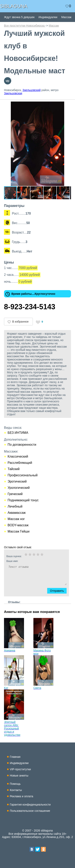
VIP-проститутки (20, 769)
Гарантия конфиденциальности (30, 805)
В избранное (20, 322)
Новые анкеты (19, 776)
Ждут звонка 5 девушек (19, 17)
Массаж (66, 17)
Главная (15, 757)
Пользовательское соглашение (30, 811)
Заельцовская (13, 93)
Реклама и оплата (21, 796)
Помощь (15, 784)
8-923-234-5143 (30, 307)
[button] (67, 105)
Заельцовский (31, 90)
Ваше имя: (31, 561)
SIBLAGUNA (14, 6)
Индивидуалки (48, 17)
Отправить (59, 591)
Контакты (16, 790)
